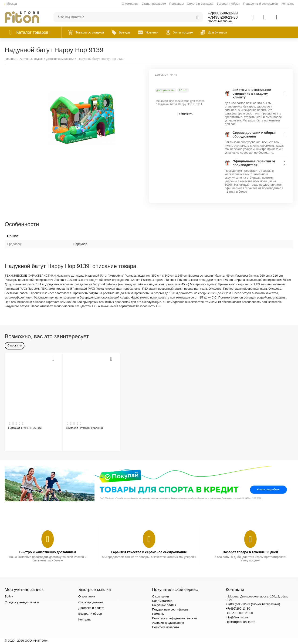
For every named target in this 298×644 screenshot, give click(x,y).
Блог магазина (162, 601)
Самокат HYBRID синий (25, 428)
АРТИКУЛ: (162, 75)
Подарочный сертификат (261, 4)
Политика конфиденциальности (174, 618)
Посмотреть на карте (241, 622)
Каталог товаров (32, 32)
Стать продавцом (154, 4)
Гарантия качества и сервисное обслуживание (149, 552)
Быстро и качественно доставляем (48, 552)
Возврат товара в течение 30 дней (250, 552)
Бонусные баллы (164, 605)
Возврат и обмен (228, 4)
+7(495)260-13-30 (223, 17)
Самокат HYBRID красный (84, 428)
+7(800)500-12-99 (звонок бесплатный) (253, 604)
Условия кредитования (168, 623)
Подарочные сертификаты (171, 609)
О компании (130, 4)
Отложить (185, 114)
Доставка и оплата (91, 608)
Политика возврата (165, 627)
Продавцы (176, 4)
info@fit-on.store (237, 617)
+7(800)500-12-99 (223, 13)
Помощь (158, 614)
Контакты (288, 4)
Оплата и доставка (200, 4)
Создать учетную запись (22, 602)
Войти (9, 596)
